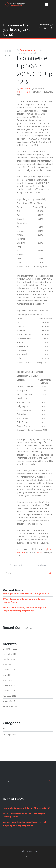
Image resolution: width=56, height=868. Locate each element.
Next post (45, 565)
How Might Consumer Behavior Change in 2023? (26, 593)
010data (39, 552)
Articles (34, 53)
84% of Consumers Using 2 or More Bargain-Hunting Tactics (24, 600)
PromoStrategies (28, 50)
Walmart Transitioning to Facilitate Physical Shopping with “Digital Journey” (24, 609)
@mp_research (24, 92)
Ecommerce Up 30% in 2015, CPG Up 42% (35, 70)
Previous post (12, 565)
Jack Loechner (26, 89)
